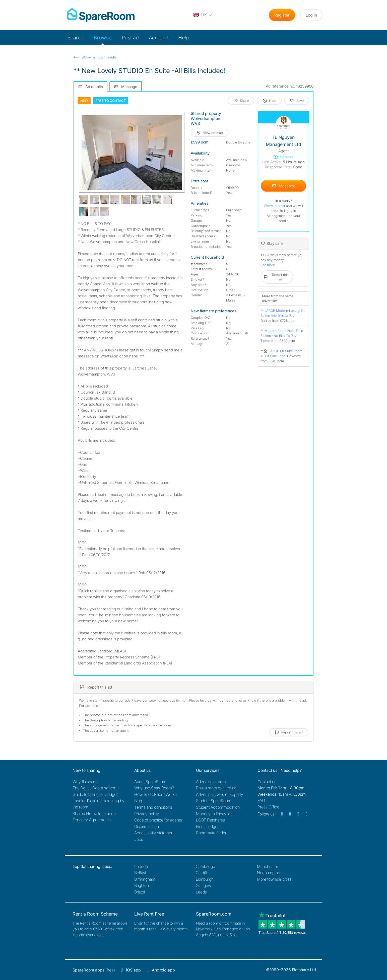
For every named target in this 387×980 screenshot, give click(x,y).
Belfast (140, 873)
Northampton (269, 873)
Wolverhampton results (99, 57)
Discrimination (147, 826)
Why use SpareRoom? (154, 788)
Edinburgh (205, 879)
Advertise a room (211, 782)
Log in (311, 15)
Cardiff (202, 873)
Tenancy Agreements (92, 820)
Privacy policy (147, 814)
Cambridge (205, 866)
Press (268, 807)
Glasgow (204, 885)
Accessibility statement (154, 833)
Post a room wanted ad (216, 788)
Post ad (130, 38)
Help (183, 38)
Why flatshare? (86, 782)
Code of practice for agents (158, 820)
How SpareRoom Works (155, 794)
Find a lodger (207, 826)
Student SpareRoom (214, 801)
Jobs (139, 839)
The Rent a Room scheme (96, 788)
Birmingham (145, 879)
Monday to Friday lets (215, 814)
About (150, 782)
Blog (138, 801)
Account (158, 38)
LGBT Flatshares (210, 820)
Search (76, 38)
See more (268, 265)
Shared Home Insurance (94, 813)
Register (282, 15)
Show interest (275, 206)
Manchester (268, 866)
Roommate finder (211, 833)
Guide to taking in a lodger (95, 794)
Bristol (140, 892)
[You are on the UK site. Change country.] (203, 15)
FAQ (261, 800)
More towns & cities (274, 879)
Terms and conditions (153, 807)
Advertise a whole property (220, 794)
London (141, 866)
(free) (94, 970)
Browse (103, 38)
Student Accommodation (218, 807)
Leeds (201, 892)
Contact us (267, 782)
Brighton (142, 885)
